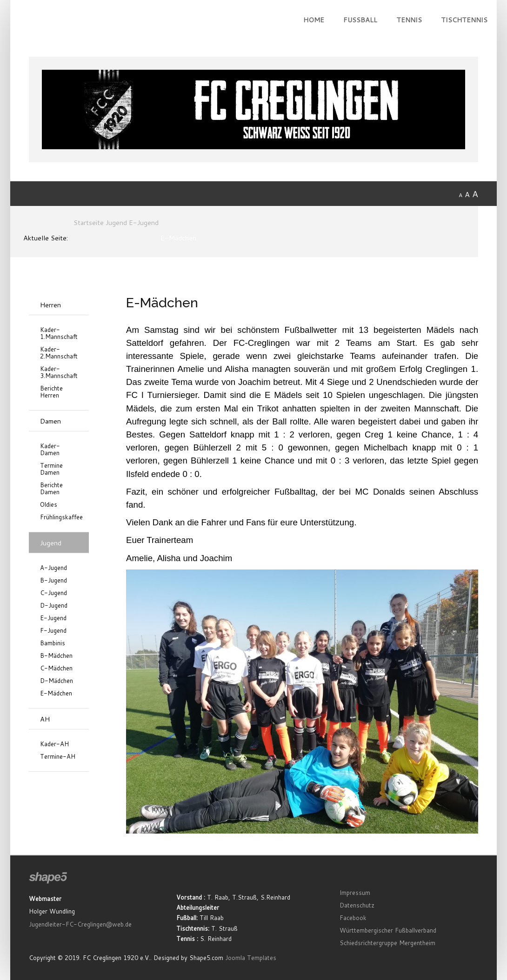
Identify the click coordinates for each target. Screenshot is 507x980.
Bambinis (53, 643)
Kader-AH (54, 744)
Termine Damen (51, 469)
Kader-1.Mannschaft (59, 333)
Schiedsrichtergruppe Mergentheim (387, 943)
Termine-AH (58, 757)
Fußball (360, 20)
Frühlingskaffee (59, 517)
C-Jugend (53, 593)
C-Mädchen (56, 668)
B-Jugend (53, 580)
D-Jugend (54, 606)
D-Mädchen (57, 681)
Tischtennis (464, 20)
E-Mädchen (56, 693)
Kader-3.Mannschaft (59, 372)
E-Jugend (53, 618)
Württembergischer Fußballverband (388, 930)
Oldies (49, 505)
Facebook (353, 918)
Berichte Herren (51, 392)
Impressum (355, 893)
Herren (50, 305)
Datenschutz (357, 905)
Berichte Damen (51, 489)
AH (45, 719)
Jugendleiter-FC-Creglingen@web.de (80, 924)
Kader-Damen (50, 450)
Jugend (51, 543)
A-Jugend (53, 568)
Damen (50, 421)
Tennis (409, 20)
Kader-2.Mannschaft (59, 353)
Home (314, 20)
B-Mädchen (56, 656)
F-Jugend (53, 631)
